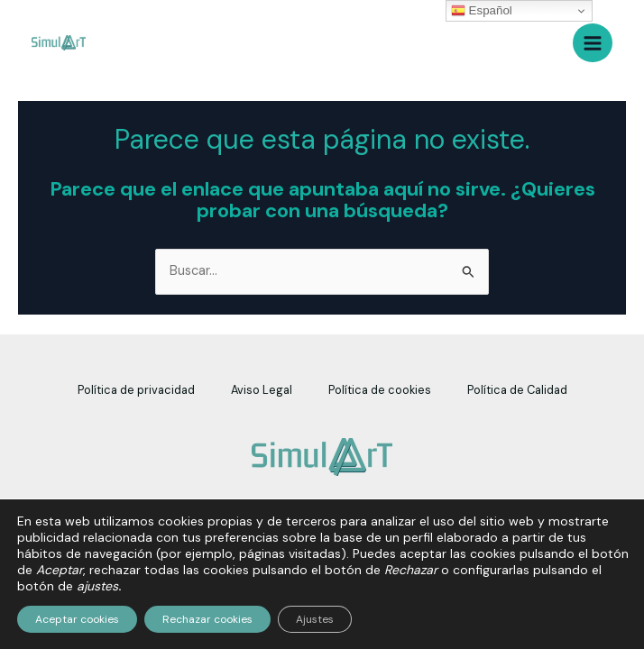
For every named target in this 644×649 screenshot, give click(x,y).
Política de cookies (380, 390)
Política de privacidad (136, 390)
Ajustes (315, 619)
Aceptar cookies (77, 619)
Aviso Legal (262, 390)
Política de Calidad (517, 390)
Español (482, 11)
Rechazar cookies (207, 619)
